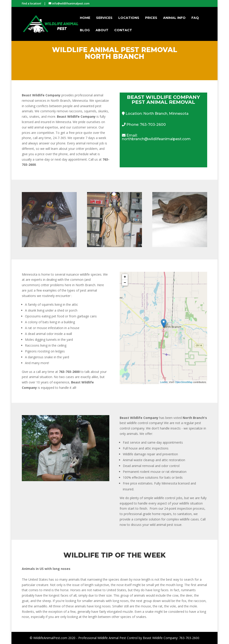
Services (104, 18)
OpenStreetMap (184, 382)
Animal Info (174, 18)
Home (85, 18)
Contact (123, 30)
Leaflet (164, 382)
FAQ (195, 18)
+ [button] (125, 277)
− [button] (125, 283)
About (102, 30)
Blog (85, 30)
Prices (151, 18)
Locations (129, 18)
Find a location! (31, 3)
